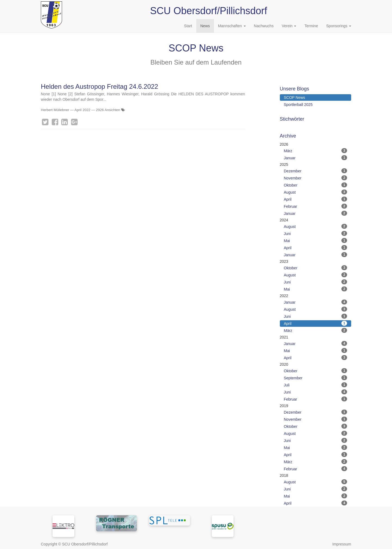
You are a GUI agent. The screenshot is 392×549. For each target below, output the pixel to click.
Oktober (316, 185)
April (316, 199)
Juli (316, 385)
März (316, 151)
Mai (316, 240)
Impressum (342, 544)
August (316, 192)
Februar (316, 206)
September (316, 378)
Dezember (316, 171)
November (316, 178)
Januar (316, 158)
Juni (316, 233)
